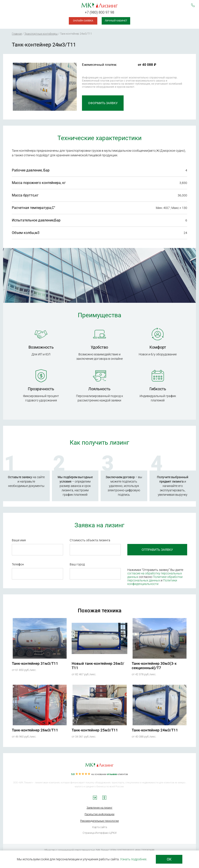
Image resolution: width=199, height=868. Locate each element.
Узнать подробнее (133, 859)
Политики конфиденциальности (152, 582)
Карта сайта (100, 827)
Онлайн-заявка (83, 21)
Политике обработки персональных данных (155, 579)
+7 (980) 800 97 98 (99, 12)
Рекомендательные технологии (99, 821)
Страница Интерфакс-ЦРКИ (100, 833)
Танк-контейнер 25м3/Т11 (95, 730)
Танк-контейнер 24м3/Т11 (155, 730)
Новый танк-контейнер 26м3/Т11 (98, 666)
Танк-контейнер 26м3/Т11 (35, 730)
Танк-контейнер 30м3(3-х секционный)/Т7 (154, 666)
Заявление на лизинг (99, 808)
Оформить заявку (103, 103)
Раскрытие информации (99, 814)
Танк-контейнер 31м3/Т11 (35, 663)
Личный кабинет (116, 21)
